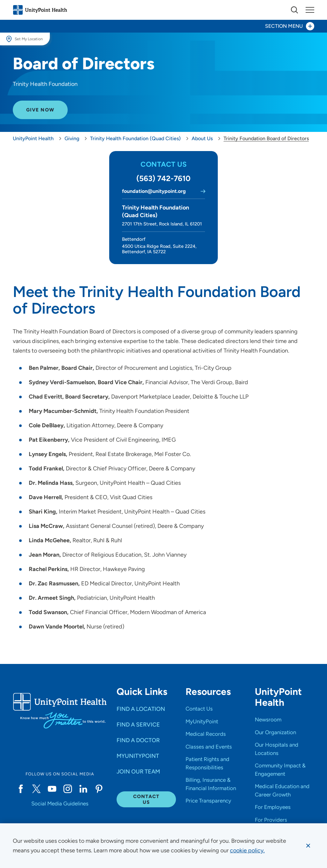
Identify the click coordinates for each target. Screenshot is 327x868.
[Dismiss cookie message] (308, 846)
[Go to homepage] (40, 10)
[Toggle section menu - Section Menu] (163, 26)
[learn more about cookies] (247, 850)
